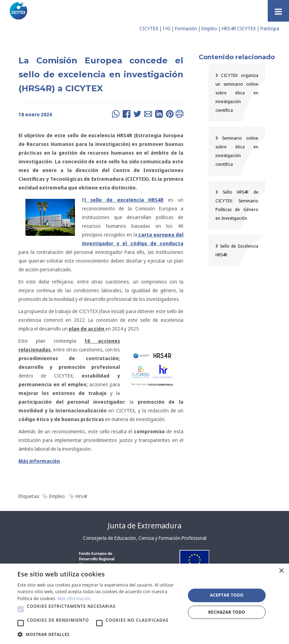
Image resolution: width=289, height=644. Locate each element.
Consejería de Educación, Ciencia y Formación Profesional (145, 538)
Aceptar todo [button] (227, 595)
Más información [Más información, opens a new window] (74, 599)
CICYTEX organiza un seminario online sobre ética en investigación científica (237, 93)
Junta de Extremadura (144, 526)
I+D (167, 28)
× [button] (281, 571)
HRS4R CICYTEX (239, 28)
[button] (21, 609)
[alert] (144, 604)
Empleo (209, 28)
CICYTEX (149, 28)
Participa (270, 28)
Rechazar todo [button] (227, 612)
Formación (186, 28)
